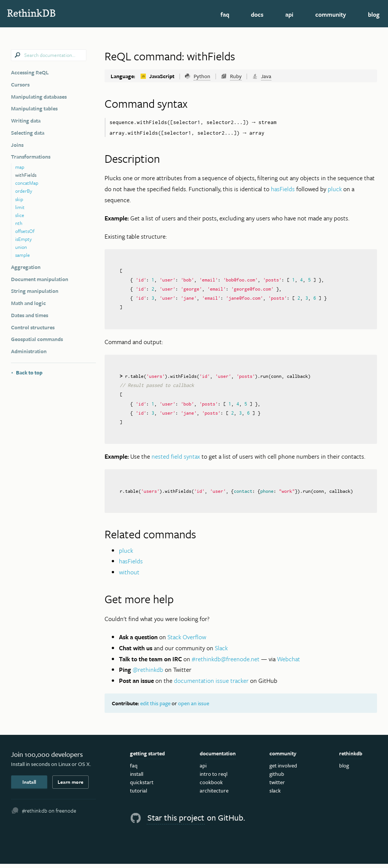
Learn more (70, 786)
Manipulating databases (39, 97)
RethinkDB (59, 13)
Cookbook (211, 786)
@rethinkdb (148, 674)
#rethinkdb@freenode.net (226, 663)
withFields (26, 175)
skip (19, 199)
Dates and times (30, 315)
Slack (221, 652)
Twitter (277, 786)
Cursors (20, 84)
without (129, 576)
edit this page (155, 707)
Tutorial (138, 795)
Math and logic (28, 303)
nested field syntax (176, 460)
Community (331, 14)
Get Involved (283, 769)
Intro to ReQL (214, 778)
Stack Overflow (187, 641)
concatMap (27, 183)
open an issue (194, 707)
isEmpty (23, 239)
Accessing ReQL (30, 72)
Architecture (214, 795)
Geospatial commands (37, 339)
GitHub (277, 778)
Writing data (26, 120)
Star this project (176, 822)
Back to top (27, 372)
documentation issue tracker (211, 685)
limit (20, 207)
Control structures (33, 327)
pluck (335, 189)
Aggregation (26, 267)
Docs (257, 14)
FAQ (225, 14)
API (289, 14)
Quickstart (142, 786)
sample (23, 255)
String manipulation (35, 291)
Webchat (289, 663)
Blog (374, 14)
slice (20, 215)
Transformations (31, 156)
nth (19, 223)
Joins (17, 145)
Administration (29, 351)
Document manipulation (40, 279)
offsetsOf (25, 231)
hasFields (283, 189)
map (20, 167)
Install (29, 786)
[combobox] (49, 55)
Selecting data (28, 133)
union (21, 247)
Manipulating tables (34, 108)
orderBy (24, 191)
